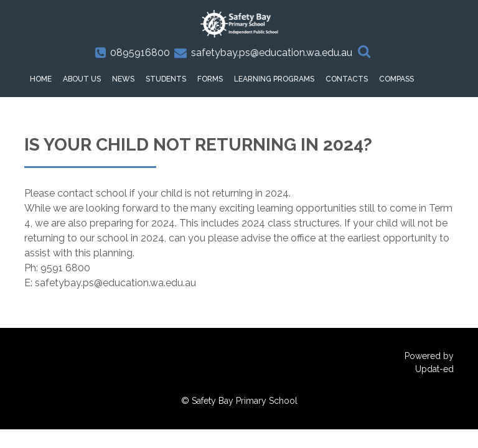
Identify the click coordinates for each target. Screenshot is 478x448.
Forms (210, 79)
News (123, 79)
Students (166, 79)
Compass (396, 79)
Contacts (347, 79)
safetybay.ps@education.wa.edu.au (272, 53)
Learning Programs (274, 79)
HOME (41, 79)
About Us (82, 79)
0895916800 (140, 53)
